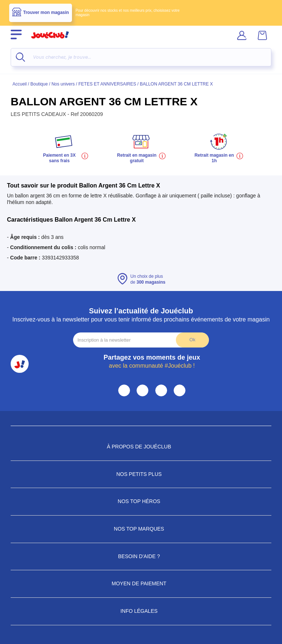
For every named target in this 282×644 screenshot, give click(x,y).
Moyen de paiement (141, 583)
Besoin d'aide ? (141, 556)
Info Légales (141, 611)
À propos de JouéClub (141, 447)
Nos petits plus (141, 474)
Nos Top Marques (141, 529)
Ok (192, 340)
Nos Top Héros (141, 501)
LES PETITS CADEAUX (39, 114)
